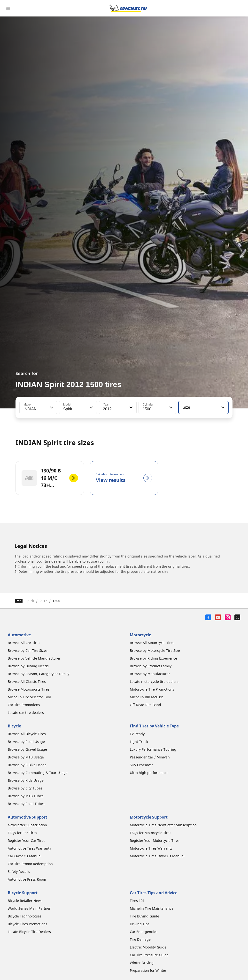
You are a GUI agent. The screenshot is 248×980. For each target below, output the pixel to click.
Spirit (30, 601)
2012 (43, 601)
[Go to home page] (128, 8)
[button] (51, 407)
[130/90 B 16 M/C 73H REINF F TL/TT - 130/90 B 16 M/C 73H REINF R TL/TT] (50, 478)
